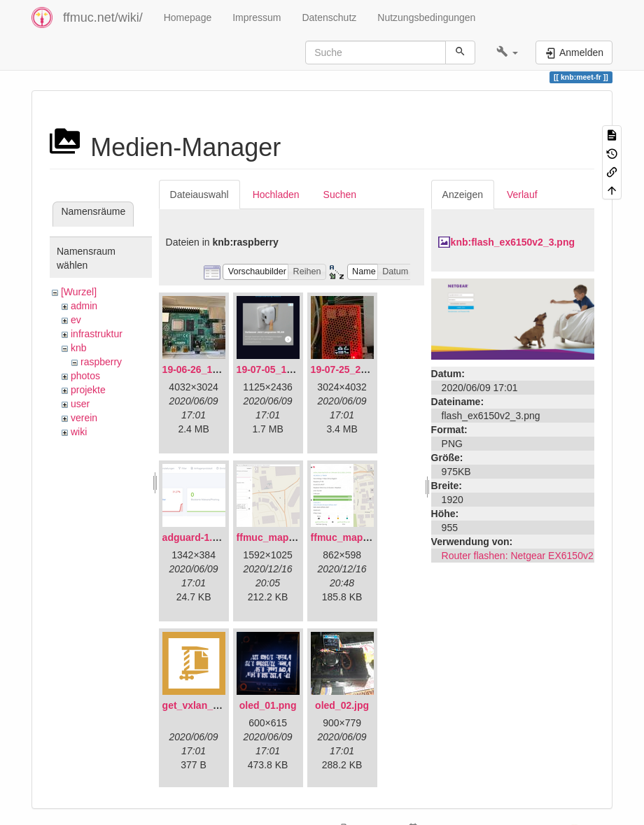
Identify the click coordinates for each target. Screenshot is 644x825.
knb (79, 348)
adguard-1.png (196, 537)
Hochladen (276, 195)
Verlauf (522, 195)
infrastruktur (97, 334)
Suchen (340, 195)
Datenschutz (329, 17)
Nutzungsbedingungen (426, 17)
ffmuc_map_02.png (356, 537)
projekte (88, 390)
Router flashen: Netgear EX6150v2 (518, 556)
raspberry (101, 362)
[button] (507, 52)
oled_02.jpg (342, 705)
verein (84, 418)
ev (76, 320)
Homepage (188, 17)
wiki (79, 432)
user (80, 404)
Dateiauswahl (199, 195)
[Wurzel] (79, 292)
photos (85, 376)
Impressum (257, 17)
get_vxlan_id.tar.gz (206, 705)
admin (84, 306)
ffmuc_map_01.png (281, 537)
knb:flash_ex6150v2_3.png (513, 242)
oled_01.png (268, 705)
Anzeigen (463, 195)
